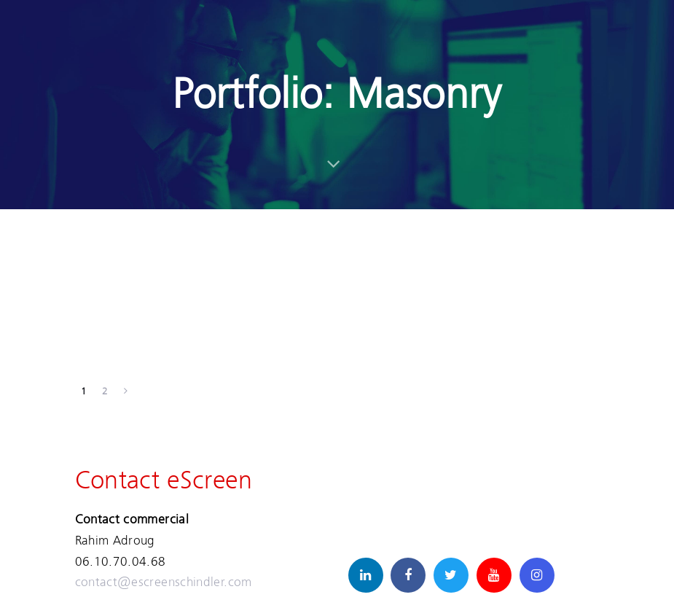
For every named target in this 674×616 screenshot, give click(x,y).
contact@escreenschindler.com (164, 582)
